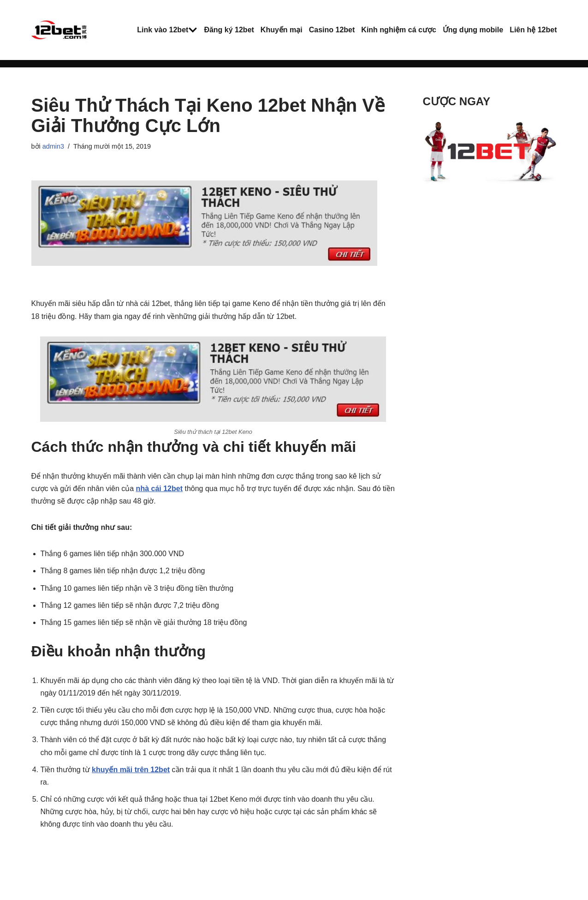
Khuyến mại (282, 30)
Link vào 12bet (163, 30)
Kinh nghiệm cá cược (398, 30)
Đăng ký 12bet (229, 30)
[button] (193, 30)
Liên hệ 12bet (533, 30)
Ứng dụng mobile (473, 30)
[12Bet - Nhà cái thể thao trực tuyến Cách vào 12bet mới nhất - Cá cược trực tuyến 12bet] (59, 30)
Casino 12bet (332, 30)
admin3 (53, 146)
